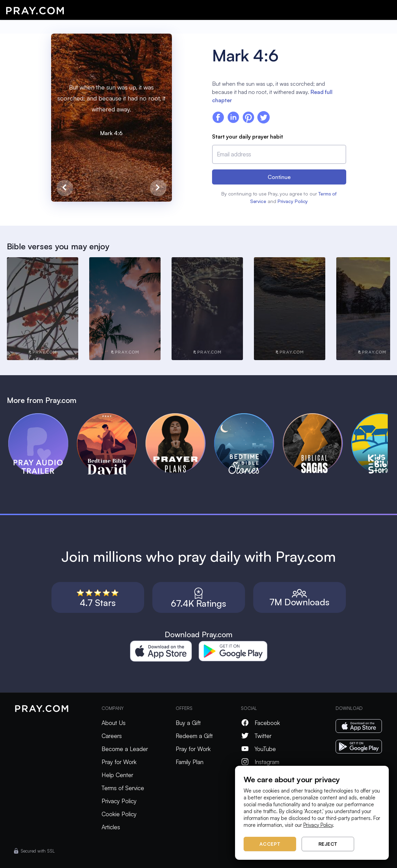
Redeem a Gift (194, 736)
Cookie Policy (119, 814)
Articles (111, 827)
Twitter (256, 736)
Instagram (260, 762)
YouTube (258, 749)
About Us (114, 723)
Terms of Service (123, 788)
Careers (112, 736)
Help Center (117, 775)
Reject (328, 844)
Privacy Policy (293, 201)
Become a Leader (125, 749)
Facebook (260, 723)
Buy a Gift (188, 723)
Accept (270, 844)
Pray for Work (119, 762)
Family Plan (190, 762)
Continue (279, 177)
